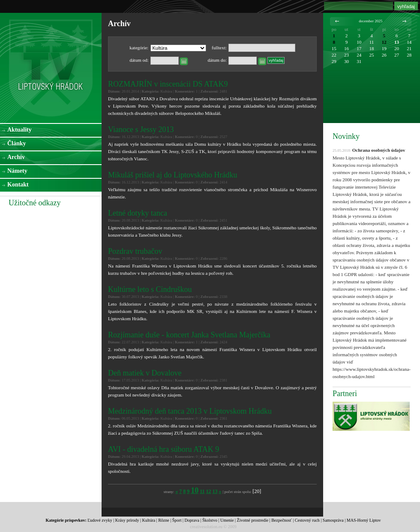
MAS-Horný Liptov (364, 520)
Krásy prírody (127, 520)
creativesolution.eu (206, 527)
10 (195, 490)
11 (202, 491)
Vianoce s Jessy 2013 (141, 129)
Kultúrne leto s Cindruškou (150, 289)
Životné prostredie (253, 520)
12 (209, 491)
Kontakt (18, 185)
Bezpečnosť (282, 520)
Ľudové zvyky (100, 520)
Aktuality (19, 130)
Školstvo (210, 520)
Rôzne (164, 520)
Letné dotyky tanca (138, 213)
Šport (177, 520)
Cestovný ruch (307, 520)
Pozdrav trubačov (135, 251)
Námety (17, 171)
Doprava (192, 520)
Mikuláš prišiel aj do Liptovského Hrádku (172, 175)
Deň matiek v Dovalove (145, 373)
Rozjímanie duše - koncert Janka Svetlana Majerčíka (189, 335)
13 (215, 491)
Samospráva (333, 520)
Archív (16, 157)
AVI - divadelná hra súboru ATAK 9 (163, 449)
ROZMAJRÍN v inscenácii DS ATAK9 (168, 84)
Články (17, 143)
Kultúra (149, 520)
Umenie (227, 520)
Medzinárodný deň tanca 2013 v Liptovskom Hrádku (190, 411)
